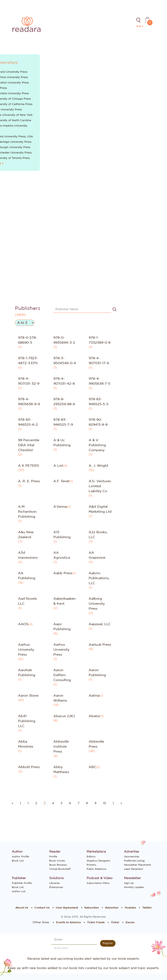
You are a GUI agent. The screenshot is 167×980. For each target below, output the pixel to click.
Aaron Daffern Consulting (62, 675)
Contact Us (42, 908)
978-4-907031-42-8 (64, 381)
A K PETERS (28, 466)
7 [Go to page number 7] (79, 803)
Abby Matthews (61, 770)
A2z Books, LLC (98, 535)
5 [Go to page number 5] (62, 803)
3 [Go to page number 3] (45, 803)
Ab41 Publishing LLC (27, 721)
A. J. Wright (98, 466)
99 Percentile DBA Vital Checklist (29, 445)
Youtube (130, 908)
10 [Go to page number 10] (105, 803)
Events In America (68, 923)
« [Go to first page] (12, 803)
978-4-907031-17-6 (99, 361)
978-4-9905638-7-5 (99, 381)
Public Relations (96, 869)
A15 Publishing (62, 535)
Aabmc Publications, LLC (99, 578)
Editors (91, 857)
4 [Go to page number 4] (53, 803)
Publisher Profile (22, 883)
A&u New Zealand (26, 535)
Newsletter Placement (138, 865)
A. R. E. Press (29, 481)
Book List (18, 861)
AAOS (23, 624)
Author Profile (20, 857)
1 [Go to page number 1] (28, 803)
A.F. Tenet (61, 481)
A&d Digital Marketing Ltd (100, 509)
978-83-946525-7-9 (63, 422)
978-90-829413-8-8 (98, 422)
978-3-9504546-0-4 (65, 361)
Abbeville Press (96, 744)
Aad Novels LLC (28, 601)
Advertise (112, 908)
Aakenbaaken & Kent (64, 601)
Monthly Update (134, 887)
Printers (91, 865)
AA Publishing (27, 576)
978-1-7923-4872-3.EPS (28, 361)
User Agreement (67, 908)
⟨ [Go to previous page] (20, 803)
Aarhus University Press (26, 650)
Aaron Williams (60, 698)
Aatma (94, 696)
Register (108, 943)
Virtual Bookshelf (60, 869)
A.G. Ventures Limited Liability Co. (100, 486)
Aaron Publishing (97, 673)
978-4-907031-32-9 (29, 381)
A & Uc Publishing (62, 443)
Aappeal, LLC (100, 624)
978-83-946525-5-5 (99, 402)
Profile (53, 857)
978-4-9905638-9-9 (29, 402)
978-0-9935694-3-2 (64, 340)
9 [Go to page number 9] (95, 803)
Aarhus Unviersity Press (61, 650)
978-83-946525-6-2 (28, 422)
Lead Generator (134, 869)
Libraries (55, 883)
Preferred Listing (134, 861)
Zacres (130, 923)
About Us (22, 908)
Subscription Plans (98, 883)
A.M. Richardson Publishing (27, 512)
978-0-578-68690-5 (28, 340)
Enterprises (56, 887)
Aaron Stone (28, 696)
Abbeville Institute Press (61, 747)
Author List (19, 891)
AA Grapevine (97, 555)
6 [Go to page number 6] (70, 803)
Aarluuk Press (100, 645)
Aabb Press (63, 573)
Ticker (115, 923)
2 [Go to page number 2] (36, 803)
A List (58, 466)
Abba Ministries (26, 744)
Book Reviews (58, 865)
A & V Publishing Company (97, 445)
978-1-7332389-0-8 (100, 340)
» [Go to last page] (121, 803)
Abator (94, 716)
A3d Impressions (28, 555)
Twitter (147, 908)
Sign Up (129, 883)
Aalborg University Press (97, 604)
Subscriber (92, 908)
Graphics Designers (98, 861)
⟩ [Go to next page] (113, 803)
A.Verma (60, 507)
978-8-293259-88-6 (64, 402)
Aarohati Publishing (27, 673)
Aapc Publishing (62, 627)
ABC (93, 767)
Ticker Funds (96, 923)
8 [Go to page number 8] (87, 803)
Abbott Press (29, 767)
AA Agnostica (62, 555)
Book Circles (57, 861)
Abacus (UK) (64, 716)
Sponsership (132, 857)
